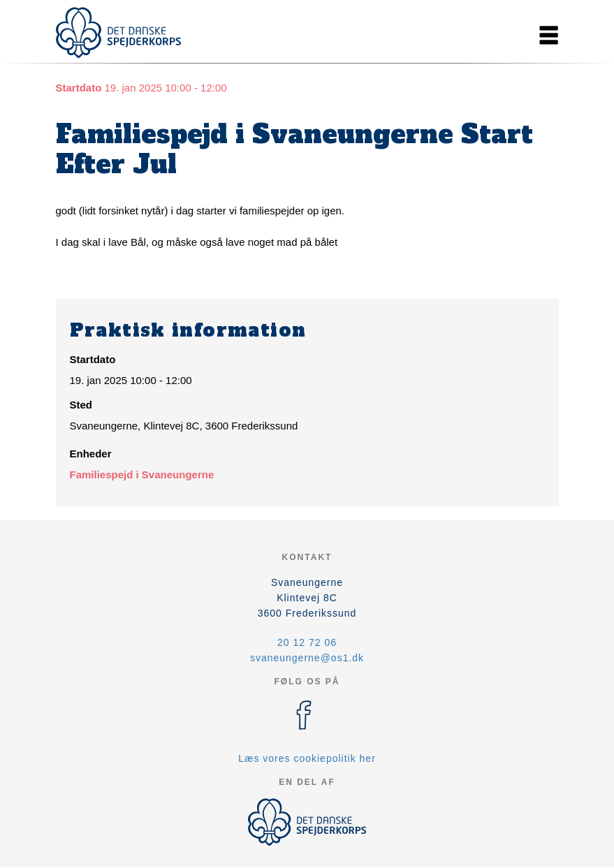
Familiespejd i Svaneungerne (142, 475)
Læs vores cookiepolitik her (307, 758)
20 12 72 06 (307, 642)
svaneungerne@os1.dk (307, 658)
